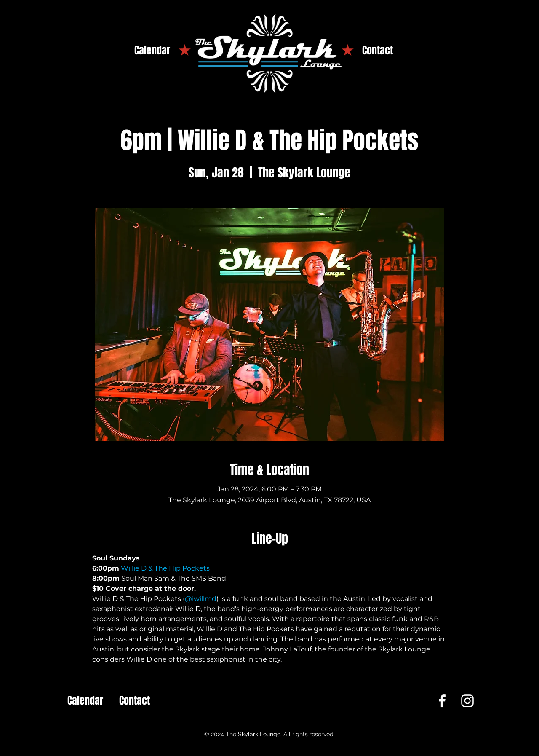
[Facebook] (442, 701)
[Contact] (378, 51)
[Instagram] (467, 701)
